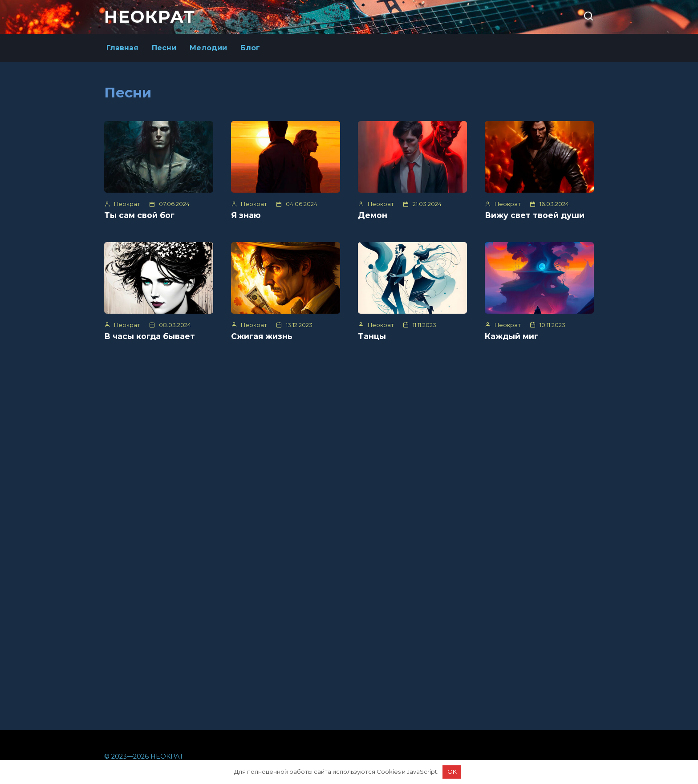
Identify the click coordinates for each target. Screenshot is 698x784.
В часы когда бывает (150, 336)
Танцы (372, 336)
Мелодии (208, 48)
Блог (250, 48)
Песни (164, 48)
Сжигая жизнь (262, 336)
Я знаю (246, 215)
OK (452, 772)
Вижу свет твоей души (535, 215)
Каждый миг (511, 336)
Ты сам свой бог (139, 215)
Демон (373, 215)
